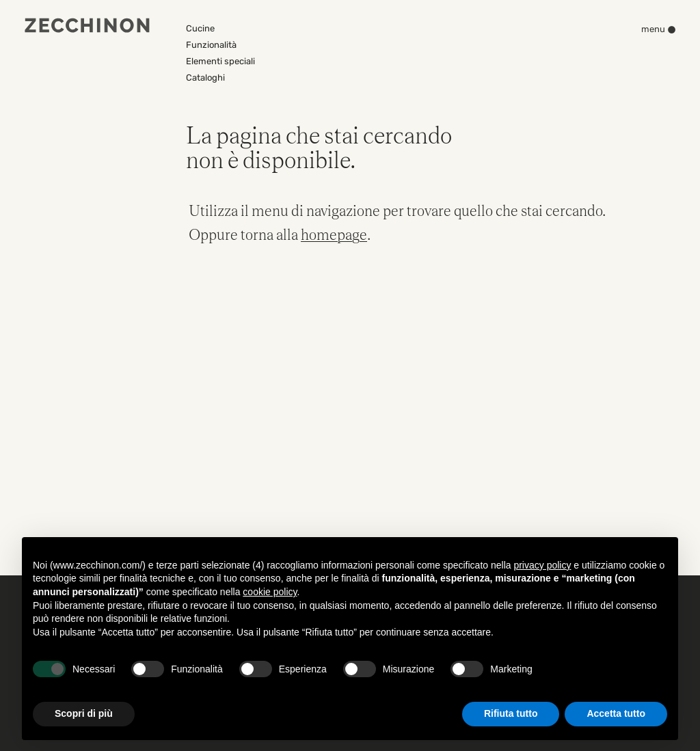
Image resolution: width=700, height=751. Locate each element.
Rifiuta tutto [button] (511, 713)
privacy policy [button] (542, 565)
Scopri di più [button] (84, 713)
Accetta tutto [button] (616, 713)
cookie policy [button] (270, 592)
